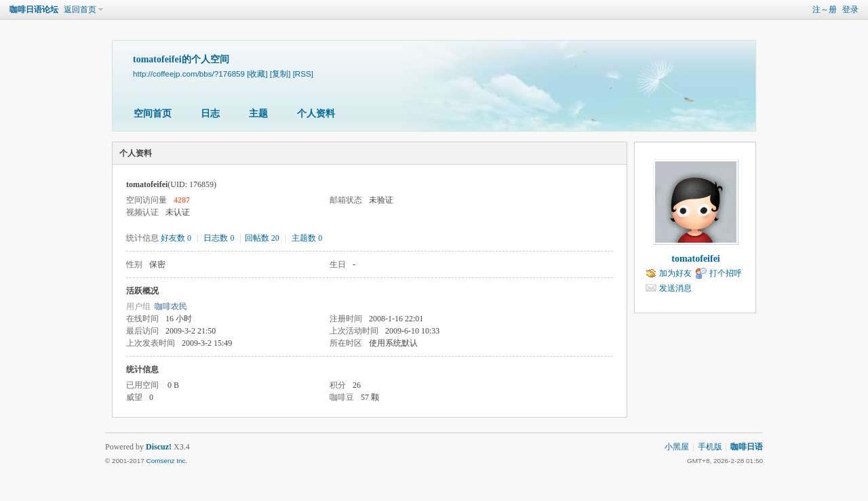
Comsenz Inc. (166, 461)
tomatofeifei (696, 259)
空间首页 (153, 114)
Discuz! (159, 447)
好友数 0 (176, 238)
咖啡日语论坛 (34, 9)
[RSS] (303, 74)
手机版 (710, 447)
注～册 (825, 9)
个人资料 (316, 114)
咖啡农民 (171, 306)
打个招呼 (726, 273)
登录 (850, 9)
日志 (210, 114)
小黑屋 (677, 447)
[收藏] (257, 74)
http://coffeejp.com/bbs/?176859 (189, 74)
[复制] (280, 74)
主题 (258, 114)
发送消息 (675, 288)
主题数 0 (307, 238)
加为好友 (675, 273)
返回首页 (80, 9)
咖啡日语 (747, 447)
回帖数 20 (262, 238)
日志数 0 (219, 238)
